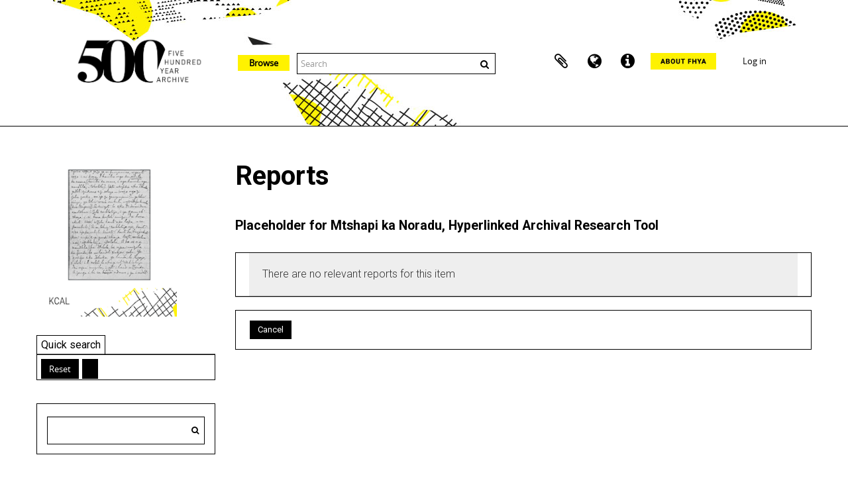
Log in (755, 61)
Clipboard (561, 62)
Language (594, 62)
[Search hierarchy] (126, 430)
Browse (264, 63)
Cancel (271, 329)
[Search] (195, 430)
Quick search (71, 345)
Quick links (627, 62)
